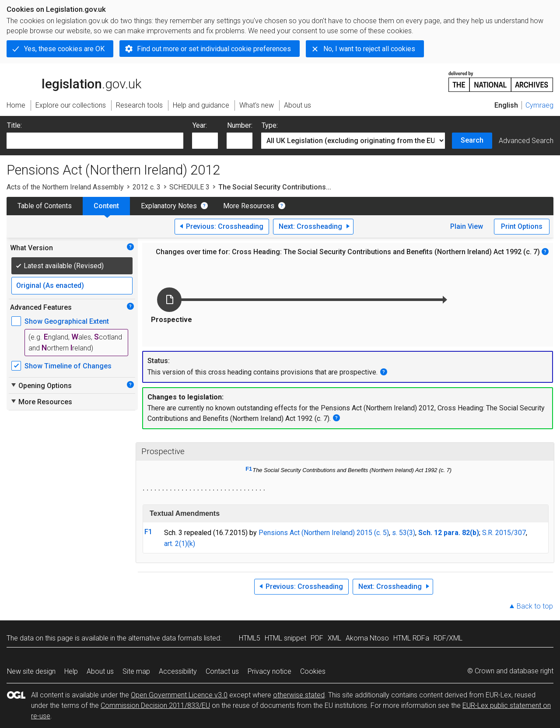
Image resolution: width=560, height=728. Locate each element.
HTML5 (250, 638)
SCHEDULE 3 (189, 187)
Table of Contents (45, 206)
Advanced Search (526, 141)
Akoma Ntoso (367, 638)
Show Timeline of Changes (68, 366)
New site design (31, 671)
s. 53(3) (404, 533)
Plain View (467, 226)
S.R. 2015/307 (504, 533)
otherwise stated (299, 695)
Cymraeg (539, 105)
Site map (136, 671)
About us (100, 671)
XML (334, 638)
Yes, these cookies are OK (64, 49)
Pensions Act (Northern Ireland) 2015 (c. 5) (324, 533)
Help (71, 671)
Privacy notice (269, 671)
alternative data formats (165, 638)
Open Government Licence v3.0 (179, 695)
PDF (317, 638)
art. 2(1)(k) (180, 544)
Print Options (522, 226)
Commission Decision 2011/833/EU (155, 705)
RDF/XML (448, 638)
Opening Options (41, 385)
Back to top (535, 606)
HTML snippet (285, 638)
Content (106, 206)
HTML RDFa (411, 638)
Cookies (313, 671)
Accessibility (178, 671)
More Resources (249, 206)
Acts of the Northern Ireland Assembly (65, 187)
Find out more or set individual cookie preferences (214, 49)
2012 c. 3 (147, 187)
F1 (249, 469)
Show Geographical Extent (67, 321)
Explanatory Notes (169, 206)
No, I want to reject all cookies (369, 49)
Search (472, 140)
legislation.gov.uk (74, 81)
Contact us (222, 671)
